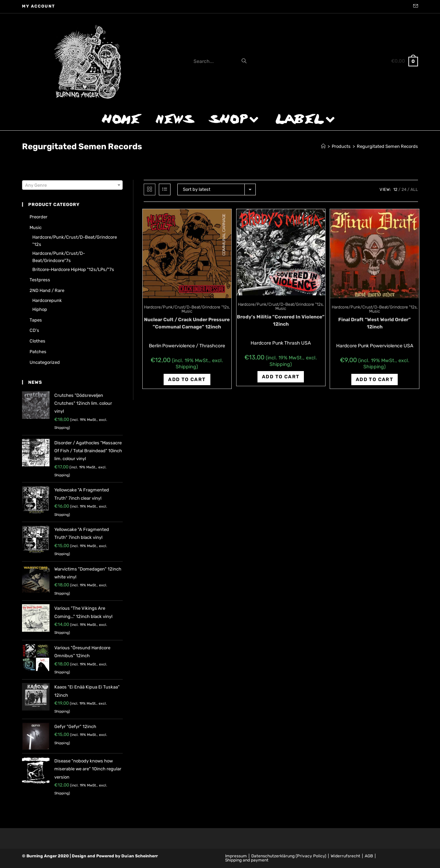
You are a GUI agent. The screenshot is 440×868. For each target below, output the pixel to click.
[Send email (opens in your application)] (415, 7)
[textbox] (72, 185)
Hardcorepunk (47, 300)
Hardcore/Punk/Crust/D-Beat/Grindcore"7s (59, 257)
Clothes (37, 341)
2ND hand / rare (47, 290)
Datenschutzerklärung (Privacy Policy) (289, 856)
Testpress (40, 280)
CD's (34, 330)
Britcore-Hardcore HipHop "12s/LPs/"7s (73, 269)
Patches (38, 352)
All (414, 189)
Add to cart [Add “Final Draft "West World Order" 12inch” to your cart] (375, 379)
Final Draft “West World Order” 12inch (375, 323)
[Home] (323, 146)
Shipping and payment (247, 860)
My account (39, 6)
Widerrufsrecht (345, 856)
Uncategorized (45, 362)
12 (395, 189)
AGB (369, 856)
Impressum (236, 856)
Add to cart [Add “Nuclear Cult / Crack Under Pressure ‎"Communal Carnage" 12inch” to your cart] (187, 379)
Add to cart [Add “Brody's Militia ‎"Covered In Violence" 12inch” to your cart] (281, 377)
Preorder (38, 217)
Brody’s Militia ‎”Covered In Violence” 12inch (281, 321)
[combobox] (72, 185)
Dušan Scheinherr (140, 856)
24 (404, 189)
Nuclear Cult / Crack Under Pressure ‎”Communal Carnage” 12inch (187, 323)
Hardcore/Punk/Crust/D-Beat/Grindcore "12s (186, 307)
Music (187, 311)
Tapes (36, 320)
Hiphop (40, 309)
